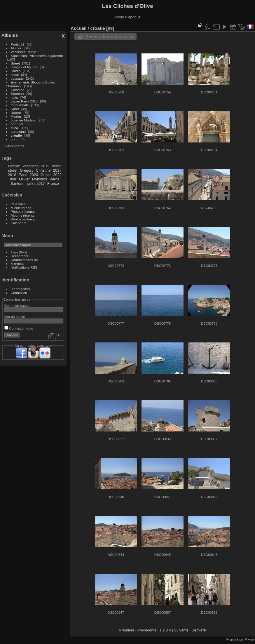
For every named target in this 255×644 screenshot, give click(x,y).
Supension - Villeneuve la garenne (37, 56)
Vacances (18, 52)
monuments (20, 105)
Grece (46, 175)
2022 (57, 175)
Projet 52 (18, 44)
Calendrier (19, 223)
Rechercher (20, 256)
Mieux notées (21, 208)
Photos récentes (23, 212)
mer (13, 179)
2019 (45, 166)
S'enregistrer (20, 289)
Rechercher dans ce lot (110, 37)
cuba (15, 128)
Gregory (27, 170)
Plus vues (18, 204)
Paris (23, 175)
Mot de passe (15, 317)
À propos (18, 263)
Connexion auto (19, 328)
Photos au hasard (24, 219)
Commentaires (22, 260)
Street (15, 63)
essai (15, 75)
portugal (17, 124)
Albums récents (23, 215)
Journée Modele (23, 120)
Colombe (18, 90)
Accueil (79, 28)
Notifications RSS (24, 267)
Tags (14, 252)
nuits (14, 97)
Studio (16, 71)
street (13, 170)
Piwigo (249, 639)
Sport (15, 109)
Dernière (199, 630)
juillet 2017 (36, 183)
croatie (16, 135)
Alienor (16, 48)
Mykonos (40, 179)
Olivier (24, 179)
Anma (56, 166)
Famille (14, 166)
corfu (15, 139)
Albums (10, 35)
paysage (17, 78)
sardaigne (18, 132)
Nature (16, 113)
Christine (43, 170)
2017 (57, 170)
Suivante (181, 630)
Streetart (17, 94)
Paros (54, 179)
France (53, 183)
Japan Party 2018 (24, 101)
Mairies (16, 116)
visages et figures (24, 67)
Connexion (19, 293)
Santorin (18, 183)
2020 (34, 175)
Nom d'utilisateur (17, 306)
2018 (12, 175)
